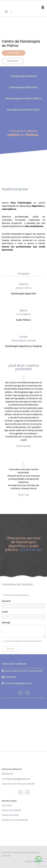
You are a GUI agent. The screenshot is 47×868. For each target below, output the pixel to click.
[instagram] (20, 693)
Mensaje (6, 623)
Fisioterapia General (23, 76)
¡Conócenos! (31, 550)
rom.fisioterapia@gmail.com (18, 683)
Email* (5, 612)
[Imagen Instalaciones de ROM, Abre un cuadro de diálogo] (23, 174)
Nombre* (7, 601)
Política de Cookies (10, 815)
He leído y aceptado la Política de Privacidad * (24, 641)
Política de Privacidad (11, 810)
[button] (39, 859)
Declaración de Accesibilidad (15, 820)
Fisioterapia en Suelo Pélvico (23, 98)
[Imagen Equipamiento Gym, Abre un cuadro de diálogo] (23, 161)
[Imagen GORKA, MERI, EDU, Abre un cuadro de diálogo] (23, 166)
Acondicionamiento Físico (23, 110)
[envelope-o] (6, 12)
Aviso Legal (7, 805)
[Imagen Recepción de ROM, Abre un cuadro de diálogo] (23, 170)
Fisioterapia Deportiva (23, 87)
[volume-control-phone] (11, 12)
